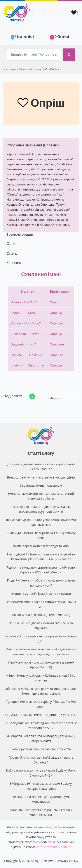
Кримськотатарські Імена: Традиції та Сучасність (41, 715)
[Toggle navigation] (39, 13)
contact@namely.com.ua (54, 847)
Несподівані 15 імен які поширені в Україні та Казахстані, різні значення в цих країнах (41, 557)
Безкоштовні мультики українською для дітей (41, 477)
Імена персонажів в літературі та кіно (41, 546)
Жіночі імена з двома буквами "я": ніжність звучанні (41, 625)
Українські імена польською (41, 485)
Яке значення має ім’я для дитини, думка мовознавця (41, 799)
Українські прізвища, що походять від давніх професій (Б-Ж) (41, 665)
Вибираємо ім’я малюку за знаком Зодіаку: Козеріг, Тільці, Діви (41, 786)
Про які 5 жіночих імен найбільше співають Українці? (41, 760)
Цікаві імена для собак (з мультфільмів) (41, 615)
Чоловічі (25, 36)
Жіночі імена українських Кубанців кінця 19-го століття (41, 678)
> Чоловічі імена (29, 69)
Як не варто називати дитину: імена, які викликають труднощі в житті (41, 509)
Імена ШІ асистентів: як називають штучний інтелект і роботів (41, 496)
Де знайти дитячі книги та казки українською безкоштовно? (41, 467)
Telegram (51, 396)
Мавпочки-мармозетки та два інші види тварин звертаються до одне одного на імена (41, 652)
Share (71, 397)
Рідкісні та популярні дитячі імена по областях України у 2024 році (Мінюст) (41, 570)
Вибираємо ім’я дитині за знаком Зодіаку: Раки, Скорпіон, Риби (41, 773)
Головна (10, 69)
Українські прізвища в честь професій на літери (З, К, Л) (41, 639)
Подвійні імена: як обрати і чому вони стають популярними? (41, 583)
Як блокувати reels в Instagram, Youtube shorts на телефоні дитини (41, 725)
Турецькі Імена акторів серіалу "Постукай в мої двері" (41, 704)
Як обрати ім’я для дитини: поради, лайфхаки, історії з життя (41, 738)
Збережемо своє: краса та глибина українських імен (41, 604)
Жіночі (60, 37)
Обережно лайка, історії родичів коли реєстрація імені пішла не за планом (41, 691)
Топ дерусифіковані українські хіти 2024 (41, 749)
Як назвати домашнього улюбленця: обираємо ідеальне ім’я (41, 522)
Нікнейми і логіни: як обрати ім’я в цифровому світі (41, 535)
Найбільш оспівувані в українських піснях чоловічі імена (41, 812)
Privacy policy (68, 861)
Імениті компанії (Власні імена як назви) (41, 593)
